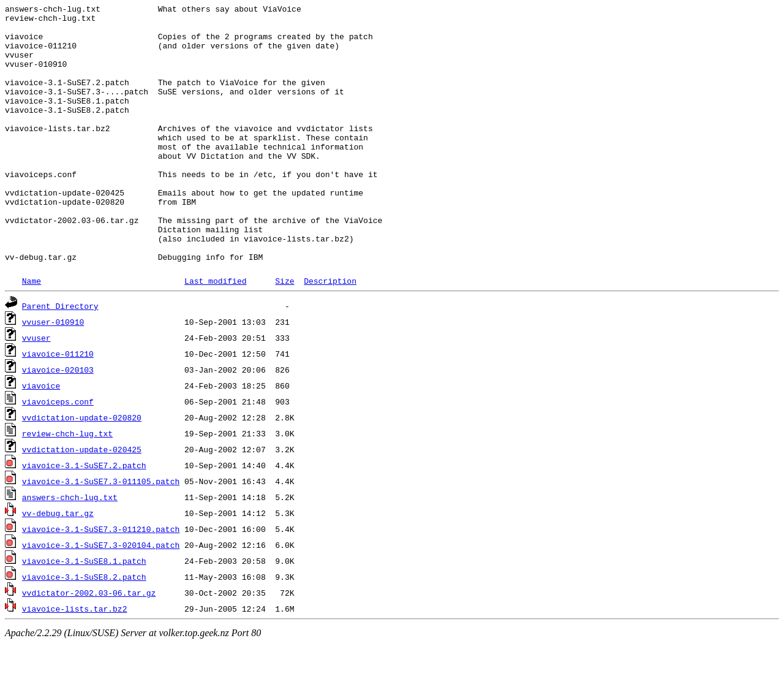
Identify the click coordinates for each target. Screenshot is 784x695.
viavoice (41, 437)
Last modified (215, 332)
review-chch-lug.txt (67, 485)
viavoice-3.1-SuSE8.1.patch (84, 612)
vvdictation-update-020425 (82, 501)
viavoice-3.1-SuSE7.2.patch (84, 517)
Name (32, 332)
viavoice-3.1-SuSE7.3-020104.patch (101, 596)
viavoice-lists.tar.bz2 (75, 660)
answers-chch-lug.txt (70, 549)
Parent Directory (60, 357)
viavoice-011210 (58, 405)
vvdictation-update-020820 (82, 469)
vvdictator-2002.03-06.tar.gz (89, 644)
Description (330, 332)
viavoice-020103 (58, 421)
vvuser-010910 (53, 373)
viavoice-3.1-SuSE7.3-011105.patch (101, 533)
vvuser (36, 389)
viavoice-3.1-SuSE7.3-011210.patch (101, 580)
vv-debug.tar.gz (58, 564)
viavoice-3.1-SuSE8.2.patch (84, 628)
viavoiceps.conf (58, 453)
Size (285, 332)
